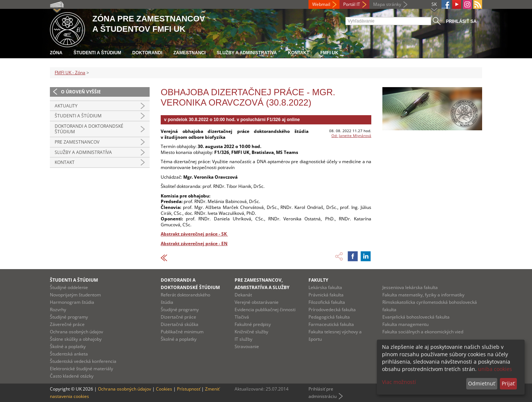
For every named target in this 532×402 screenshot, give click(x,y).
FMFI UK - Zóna (70, 73)
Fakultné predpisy (253, 324)
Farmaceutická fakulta (331, 324)
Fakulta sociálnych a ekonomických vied (423, 332)
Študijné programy (69, 317)
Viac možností (399, 382)
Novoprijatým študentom (75, 295)
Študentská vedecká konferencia (83, 361)
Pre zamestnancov (77, 142)
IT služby (243, 339)
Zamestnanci (189, 53)
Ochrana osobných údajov (76, 332)
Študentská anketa (69, 354)
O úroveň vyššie (81, 92)
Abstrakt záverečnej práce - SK (194, 234)
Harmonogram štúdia (72, 302)
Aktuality (66, 106)
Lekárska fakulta (325, 287)
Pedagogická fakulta (329, 317)
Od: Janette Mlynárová (351, 135)
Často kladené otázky (72, 376)
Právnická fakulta (326, 295)
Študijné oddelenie (69, 287)
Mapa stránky (387, 4)
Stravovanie (247, 346)
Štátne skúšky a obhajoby (76, 339)
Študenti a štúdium (97, 53)
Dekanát (243, 295)
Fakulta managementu (405, 324)
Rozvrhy (58, 310)
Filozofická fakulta (327, 302)
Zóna (56, 53)
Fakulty (318, 280)
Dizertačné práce (178, 317)
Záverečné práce (67, 324)
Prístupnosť (189, 389)
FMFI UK (329, 53)
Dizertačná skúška (180, 324)
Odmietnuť (482, 383)
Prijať (508, 383)
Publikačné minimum (182, 332)
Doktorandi (147, 53)
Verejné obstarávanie (257, 302)
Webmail (321, 4)
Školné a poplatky (68, 346)
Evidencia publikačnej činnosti (265, 310)
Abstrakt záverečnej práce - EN (194, 243)
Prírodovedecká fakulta (332, 310)
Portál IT (352, 4)
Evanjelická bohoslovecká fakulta (416, 317)
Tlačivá (242, 317)
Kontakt (299, 53)
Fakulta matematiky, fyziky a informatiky (423, 295)
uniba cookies (495, 369)
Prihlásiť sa (461, 21)
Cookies (164, 389)
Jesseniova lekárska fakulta (410, 287)
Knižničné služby (251, 332)
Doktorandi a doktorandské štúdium (89, 129)
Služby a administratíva (247, 53)
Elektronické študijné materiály (81, 369)
